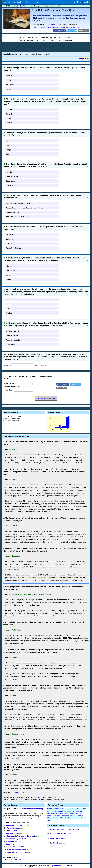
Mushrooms (10, 270)
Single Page (84, 58)
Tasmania (9, 185)
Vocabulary (71, 811)
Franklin (9, 123)
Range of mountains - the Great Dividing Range (24, 208)
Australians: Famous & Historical (72, 815)
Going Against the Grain (16, 852)
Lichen (8, 275)
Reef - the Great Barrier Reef (17, 216)
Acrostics (56, 818)
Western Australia (13, 340)
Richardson (10, 114)
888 (60, 40)
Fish (7, 141)
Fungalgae (10, 279)
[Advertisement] (46, 47)
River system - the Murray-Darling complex (23, 203)
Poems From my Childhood (16, 839)
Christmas (74, 813)
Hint (87, 70)
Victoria (9, 172)
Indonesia (10, 239)
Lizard (8, 145)
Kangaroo (10, 149)
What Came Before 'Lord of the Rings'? (20, 836)
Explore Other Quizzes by (65, 829)
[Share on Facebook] (61, 31)
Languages (62, 811)
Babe (8, 844)
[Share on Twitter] (73, 31)
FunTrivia (58, 843)
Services (37, 2)
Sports (50, 809)
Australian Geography (55, 813)
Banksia (9, 76)
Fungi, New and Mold (15, 847)
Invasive (9, 300)
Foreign (9, 313)
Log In (86, 2)
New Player (77, 2)
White (49, 820)
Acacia (8, 89)
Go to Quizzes (61, 834)
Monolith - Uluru (12, 212)
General (56, 809)
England (79, 811)
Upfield (9, 118)
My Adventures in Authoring (32, 809)
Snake (8, 154)
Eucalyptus (10, 84)
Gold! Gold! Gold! (12, 841)
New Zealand (11, 243)
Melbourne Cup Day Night (16, 825)
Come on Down (12, 830)
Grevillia (9, 80)
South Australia (12, 176)
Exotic (8, 304)
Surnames (76, 818)
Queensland (11, 181)
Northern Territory (13, 331)
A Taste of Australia (14, 859)
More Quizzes (58, 838)
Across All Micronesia (15, 849)
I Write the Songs (12, 828)
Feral (8, 308)
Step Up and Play (12, 833)
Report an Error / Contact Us (61, 866)
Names (67, 813)
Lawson (9, 109)
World (62, 809)
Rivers (50, 818)
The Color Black (66, 818)
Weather (57, 815)
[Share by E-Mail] (84, 31)
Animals (54, 811)
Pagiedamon (38, 797)
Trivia (29, 2)
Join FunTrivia (22, 6)
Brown (83, 818)
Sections (21, 2)
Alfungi (9, 266)
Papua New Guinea (13, 248)
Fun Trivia (9, 2)
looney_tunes (55, 24)
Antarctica (10, 235)
